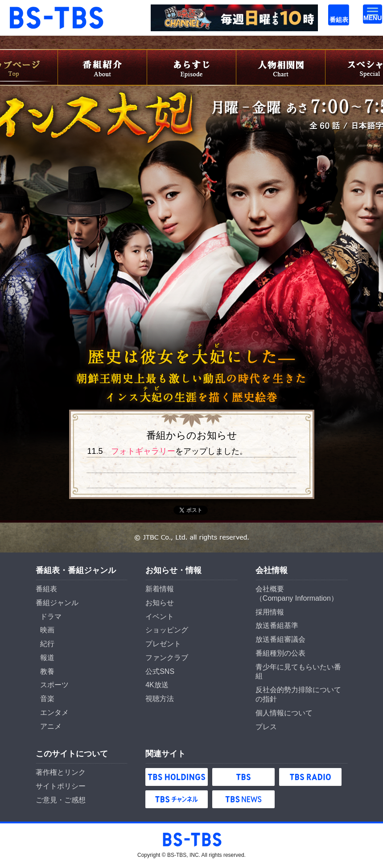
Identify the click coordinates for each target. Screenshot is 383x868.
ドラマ (51, 617)
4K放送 (157, 685)
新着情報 (160, 589)
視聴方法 (160, 699)
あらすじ (192, 67)
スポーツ (54, 685)
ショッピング (167, 630)
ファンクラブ (167, 658)
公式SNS (160, 671)
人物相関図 (281, 67)
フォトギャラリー (143, 451)
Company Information (297, 598)
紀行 (47, 644)
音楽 (47, 699)
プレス (266, 727)
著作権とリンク (61, 772)
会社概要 (270, 589)
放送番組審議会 (280, 639)
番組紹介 (103, 67)
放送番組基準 (277, 625)
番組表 (333, 10)
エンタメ (54, 712)
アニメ (51, 726)
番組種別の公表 (280, 653)
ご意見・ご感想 (61, 800)
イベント (160, 617)
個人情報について (284, 713)
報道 (47, 658)
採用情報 (270, 612)
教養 (47, 671)
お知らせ (160, 603)
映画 (47, 630)
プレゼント (163, 644)
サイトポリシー (61, 786)
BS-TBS (21, 10)
